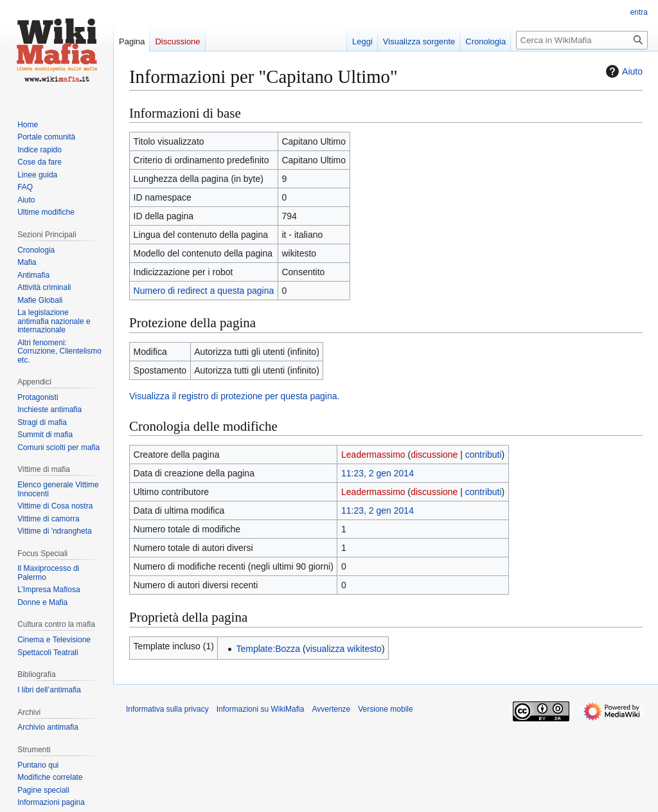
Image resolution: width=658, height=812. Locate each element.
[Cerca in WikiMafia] (582, 40)
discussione (434, 455)
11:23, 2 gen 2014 (378, 473)
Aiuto (623, 71)
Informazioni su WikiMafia (261, 709)
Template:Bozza (268, 649)
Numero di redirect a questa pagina (204, 291)
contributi (484, 455)
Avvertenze (331, 709)
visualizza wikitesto (344, 649)
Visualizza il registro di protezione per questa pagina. (234, 396)
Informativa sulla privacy (167, 709)
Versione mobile (385, 709)
